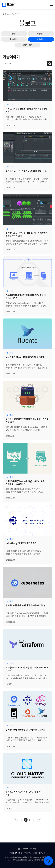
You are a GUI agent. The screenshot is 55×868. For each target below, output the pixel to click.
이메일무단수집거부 (31, 853)
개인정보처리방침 (16, 853)
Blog (33, 849)
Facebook (23, 849)
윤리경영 (42, 853)
